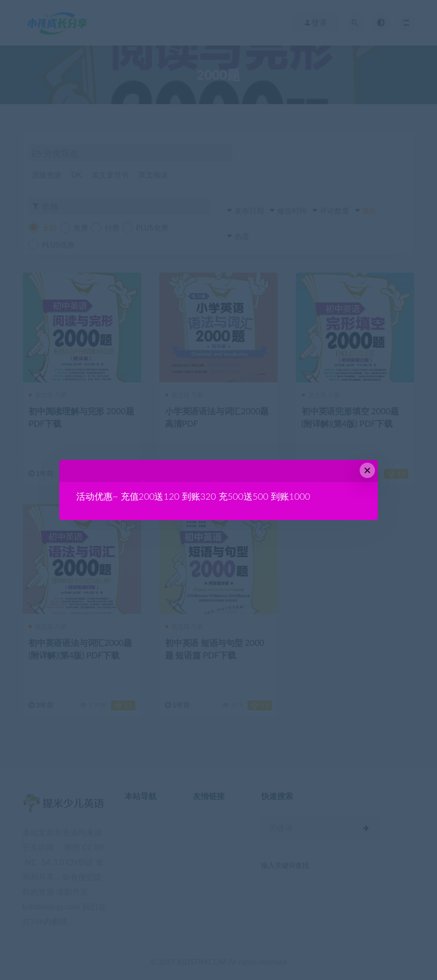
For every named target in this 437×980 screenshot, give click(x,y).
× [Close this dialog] (367, 470)
